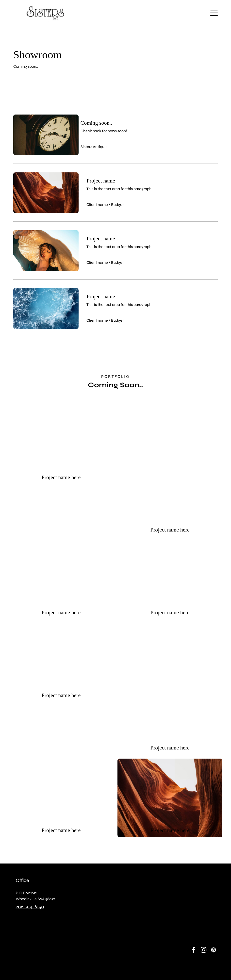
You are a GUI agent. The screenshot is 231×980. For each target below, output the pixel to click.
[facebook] (194, 950)
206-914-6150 (30, 907)
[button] (214, 13)
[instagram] (204, 950)
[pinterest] (213, 950)
